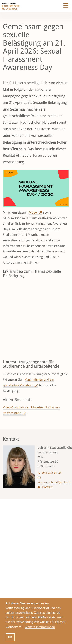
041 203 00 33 (52, 473)
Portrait (47, 487)
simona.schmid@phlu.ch (54, 482)
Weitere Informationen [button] (40, 627)
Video (33, 213)
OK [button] (10, 637)
